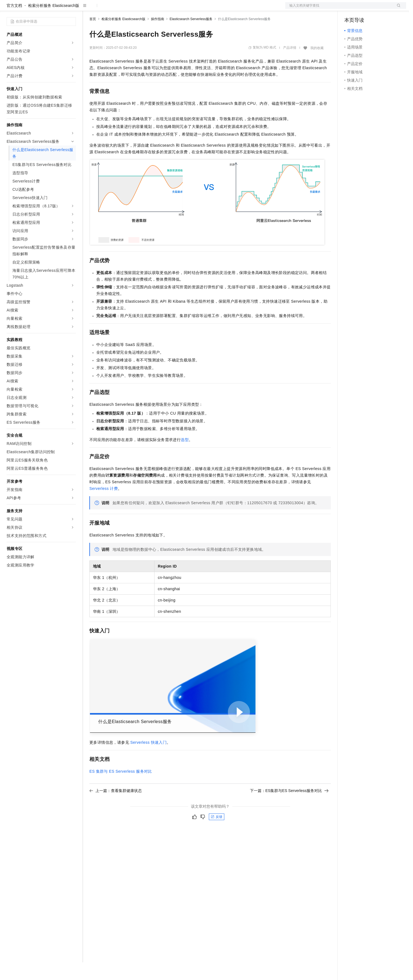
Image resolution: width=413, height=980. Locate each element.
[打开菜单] (9, 9)
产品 (72, 9)
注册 (377, 9)
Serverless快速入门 (148, 760)
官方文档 (14, 23)
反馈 (217, 834)
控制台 (364, 9)
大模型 (57, 9)
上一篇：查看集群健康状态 (116, 808)
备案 (350, 9)
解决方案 (89, 9)
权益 (106, 9)
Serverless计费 (104, 506)
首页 (93, 37)
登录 (397, 9)
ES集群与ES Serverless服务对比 (121, 789)
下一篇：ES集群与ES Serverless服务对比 (289, 808)
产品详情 (290, 65)
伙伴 (150, 9)
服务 (163, 9)
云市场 (134, 9)
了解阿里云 (182, 9)
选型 (185, 457)
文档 (339, 9)
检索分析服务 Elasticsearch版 (54, 23)
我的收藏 (317, 66)
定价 (119, 9)
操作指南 (158, 37)
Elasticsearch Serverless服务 (191, 37)
